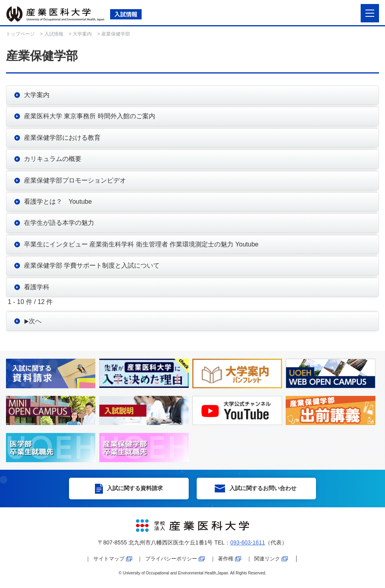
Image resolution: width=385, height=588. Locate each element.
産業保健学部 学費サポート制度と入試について (92, 265)
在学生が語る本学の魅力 (59, 223)
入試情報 (54, 34)
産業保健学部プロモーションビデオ (75, 180)
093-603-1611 (248, 542)
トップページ (20, 34)
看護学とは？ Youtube (58, 202)
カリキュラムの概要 (53, 159)
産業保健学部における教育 (62, 138)
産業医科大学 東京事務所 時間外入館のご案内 (90, 116)
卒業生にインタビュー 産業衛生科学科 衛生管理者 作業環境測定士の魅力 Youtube (141, 244)
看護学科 (37, 287)
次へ (33, 321)
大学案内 (82, 34)
